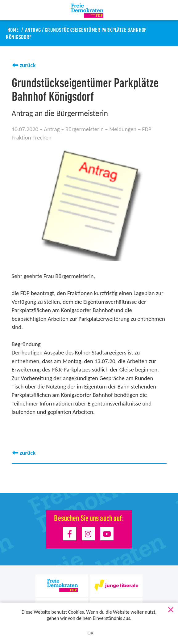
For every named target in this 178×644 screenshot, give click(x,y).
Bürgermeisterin (85, 129)
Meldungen (123, 129)
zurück (28, 65)
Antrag (33, 29)
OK (91, 633)
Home (13, 29)
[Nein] (170, 608)
